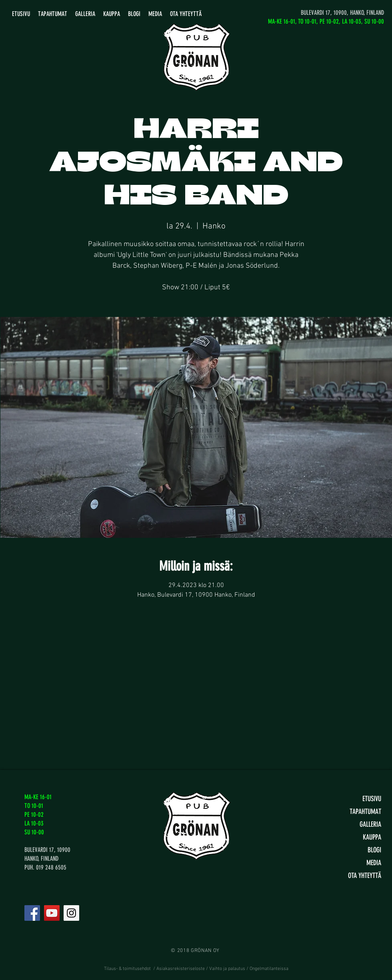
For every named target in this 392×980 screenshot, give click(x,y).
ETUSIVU (372, 799)
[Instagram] (71, 913)
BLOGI (374, 850)
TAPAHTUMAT (365, 812)
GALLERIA (370, 824)
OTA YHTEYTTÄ (365, 876)
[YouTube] (52, 913)
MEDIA (374, 863)
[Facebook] (32, 913)
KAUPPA (372, 837)
